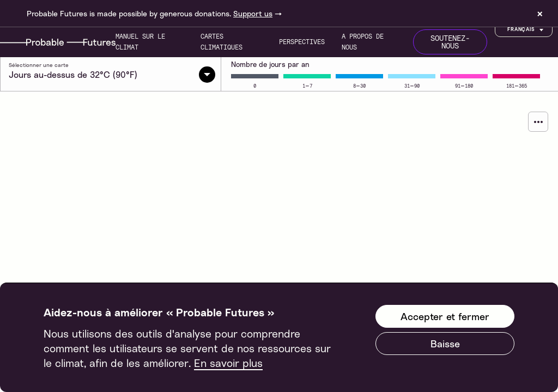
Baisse (445, 344)
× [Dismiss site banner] (540, 14)
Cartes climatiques (222, 42)
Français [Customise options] (526, 30)
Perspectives (302, 42)
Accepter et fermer (445, 316)
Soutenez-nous (450, 42)
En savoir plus (228, 363)
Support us (253, 13)
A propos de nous (363, 42)
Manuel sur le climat (140, 42)
